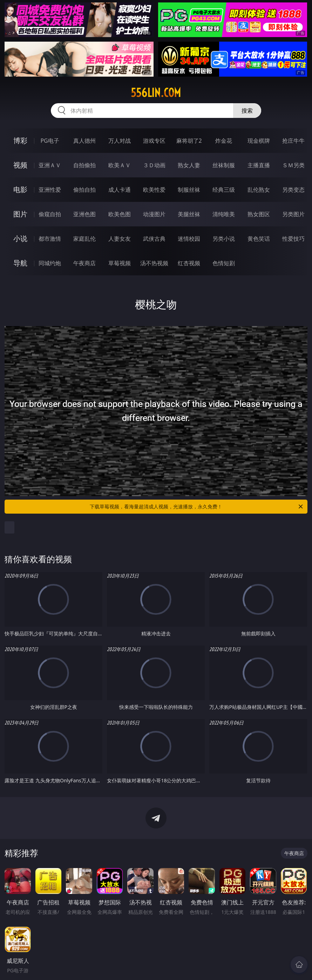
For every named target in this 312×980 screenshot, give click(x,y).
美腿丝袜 (189, 214)
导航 (20, 263)
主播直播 (259, 165)
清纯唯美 (224, 214)
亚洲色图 (84, 214)
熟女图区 (259, 214)
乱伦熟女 (259, 190)
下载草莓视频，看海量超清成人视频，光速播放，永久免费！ (197, 507)
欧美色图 (120, 214)
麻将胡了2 (189, 141)
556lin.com (156, 93)
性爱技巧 (293, 239)
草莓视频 (120, 263)
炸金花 (224, 141)
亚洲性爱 (50, 190)
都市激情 (50, 239)
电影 (20, 189)
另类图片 (293, 214)
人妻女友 (120, 239)
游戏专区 (154, 141)
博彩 (20, 140)
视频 (20, 165)
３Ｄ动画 (154, 165)
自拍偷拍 (84, 165)
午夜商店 (84, 263)
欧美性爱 (154, 190)
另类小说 (224, 239)
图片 (20, 214)
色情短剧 (224, 263)
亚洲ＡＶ (50, 165)
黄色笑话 (259, 239)
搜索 (247, 111)
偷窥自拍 (50, 214)
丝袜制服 (224, 165)
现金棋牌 (259, 141)
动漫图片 (154, 214)
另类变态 (293, 190)
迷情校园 (189, 239)
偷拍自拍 (84, 190)
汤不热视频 (154, 263)
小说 (20, 238)
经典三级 (224, 190)
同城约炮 (50, 263)
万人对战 (120, 141)
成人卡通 (120, 190)
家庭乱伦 (84, 239)
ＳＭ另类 (293, 165)
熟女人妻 (189, 165)
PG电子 (50, 141)
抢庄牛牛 (293, 141)
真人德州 (84, 141)
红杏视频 (189, 263)
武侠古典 (154, 239)
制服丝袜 (189, 190)
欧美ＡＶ (120, 165)
